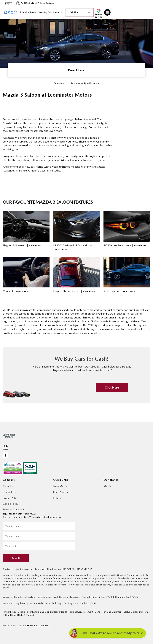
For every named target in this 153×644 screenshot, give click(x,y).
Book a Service (28, 12)
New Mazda (60, 486)
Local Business (47, 3)
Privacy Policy (10, 498)
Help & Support (26, 615)
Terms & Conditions (14, 509)
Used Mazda (60, 492)
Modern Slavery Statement (80, 612)
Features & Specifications (85, 83)
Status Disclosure (133, 612)
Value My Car (45, 12)
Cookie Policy (10, 504)
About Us (8, 486)
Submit (16, 558)
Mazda (107, 486)
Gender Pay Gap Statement (109, 612)
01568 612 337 (30, 3)
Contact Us (58, 12)
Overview (59, 83)
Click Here (112, 387)
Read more (35, 246)
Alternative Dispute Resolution (49, 612)
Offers (57, 498)
